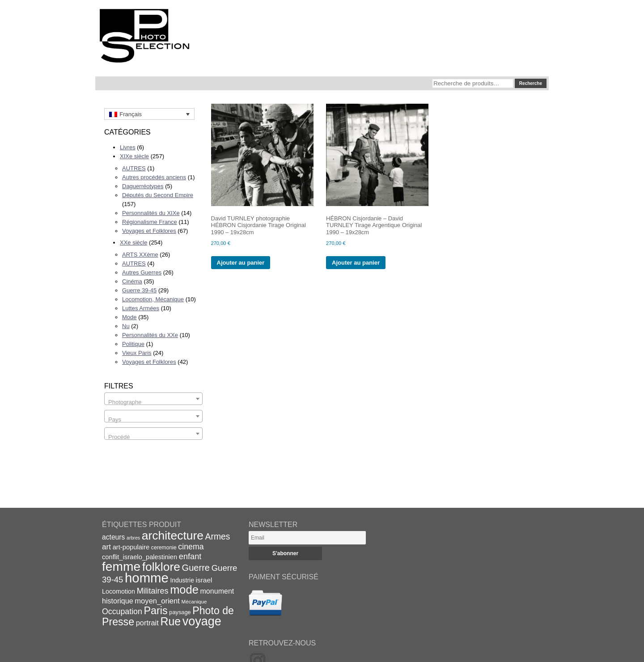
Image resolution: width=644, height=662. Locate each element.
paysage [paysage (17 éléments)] (180, 612)
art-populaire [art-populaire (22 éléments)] (131, 547)
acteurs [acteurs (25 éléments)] (113, 537)
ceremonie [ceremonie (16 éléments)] (164, 548)
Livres (128, 147)
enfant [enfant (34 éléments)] (190, 557)
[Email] (307, 538)
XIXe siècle (134, 156)
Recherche (531, 83)
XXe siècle (133, 242)
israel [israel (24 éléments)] (204, 580)
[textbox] (153, 402)
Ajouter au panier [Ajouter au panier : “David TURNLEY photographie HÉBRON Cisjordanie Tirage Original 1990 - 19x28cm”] (241, 263)
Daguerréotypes (143, 186)
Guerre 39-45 (139, 290)
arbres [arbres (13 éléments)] (133, 538)
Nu (126, 326)
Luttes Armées (141, 308)
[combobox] (153, 399)
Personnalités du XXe (150, 335)
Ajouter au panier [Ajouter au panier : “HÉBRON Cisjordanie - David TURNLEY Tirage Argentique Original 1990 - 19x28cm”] (356, 263)
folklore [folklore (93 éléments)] (161, 567)
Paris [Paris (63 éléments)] (156, 611)
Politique (133, 344)
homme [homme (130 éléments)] (147, 578)
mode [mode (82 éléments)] (184, 590)
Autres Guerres (142, 272)
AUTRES (134, 168)
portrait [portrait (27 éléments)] (147, 623)
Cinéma (132, 281)
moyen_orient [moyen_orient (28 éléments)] (157, 601)
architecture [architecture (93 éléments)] (173, 536)
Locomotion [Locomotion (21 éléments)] (119, 591)
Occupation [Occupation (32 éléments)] (122, 611)
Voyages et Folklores (149, 231)
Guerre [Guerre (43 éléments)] (196, 568)
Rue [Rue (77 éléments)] (170, 621)
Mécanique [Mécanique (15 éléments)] (194, 601)
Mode (129, 317)
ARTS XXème (140, 255)
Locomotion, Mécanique (153, 299)
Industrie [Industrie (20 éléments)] (182, 580)
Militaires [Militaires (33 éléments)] (153, 591)
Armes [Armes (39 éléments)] (218, 537)
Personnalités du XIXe (151, 213)
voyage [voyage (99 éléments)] (202, 621)
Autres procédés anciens (154, 177)
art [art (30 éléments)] (106, 547)
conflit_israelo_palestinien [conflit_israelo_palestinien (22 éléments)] (140, 557)
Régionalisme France (150, 222)
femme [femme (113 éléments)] (121, 566)
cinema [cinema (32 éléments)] (191, 547)
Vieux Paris (137, 353)
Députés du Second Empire (158, 195)
